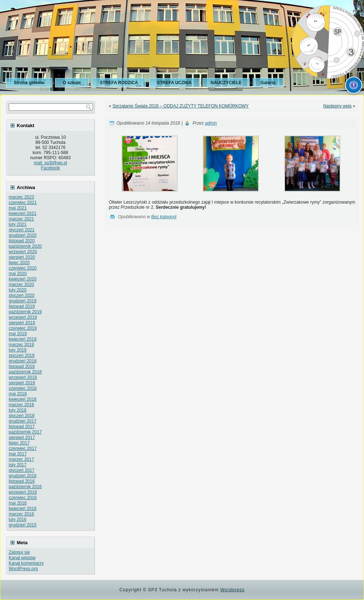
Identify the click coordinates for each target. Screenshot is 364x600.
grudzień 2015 (23, 525)
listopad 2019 (22, 306)
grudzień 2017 (23, 421)
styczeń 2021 (22, 230)
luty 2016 (18, 519)
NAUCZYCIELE (226, 83)
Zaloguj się (19, 552)
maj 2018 (18, 394)
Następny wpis (337, 106)
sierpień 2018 (22, 383)
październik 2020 (25, 246)
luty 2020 (18, 290)
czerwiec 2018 (23, 388)
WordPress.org (23, 569)
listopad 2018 (22, 366)
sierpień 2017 (22, 438)
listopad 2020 (22, 241)
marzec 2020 (21, 285)
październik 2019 (25, 312)
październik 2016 (25, 487)
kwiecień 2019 (23, 339)
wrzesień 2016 (23, 492)
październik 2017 (25, 432)
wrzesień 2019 (23, 317)
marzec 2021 (21, 219)
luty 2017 (18, 465)
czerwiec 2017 (23, 448)
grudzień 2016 (23, 476)
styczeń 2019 (22, 356)
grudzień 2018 (23, 361)
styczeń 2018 (22, 416)
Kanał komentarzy (26, 563)
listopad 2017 (22, 427)
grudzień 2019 (23, 301)
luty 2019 (18, 350)
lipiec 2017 (19, 443)
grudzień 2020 (23, 235)
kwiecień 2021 (23, 213)
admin (211, 123)
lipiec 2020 (19, 263)
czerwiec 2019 (23, 328)
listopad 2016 (22, 481)
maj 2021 (18, 208)
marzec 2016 (21, 514)
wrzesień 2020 (23, 252)
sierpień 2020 (22, 257)
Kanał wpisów (22, 558)
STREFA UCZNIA (174, 83)
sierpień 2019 (22, 323)
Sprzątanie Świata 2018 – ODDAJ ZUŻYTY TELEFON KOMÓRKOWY (181, 106)
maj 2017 (18, 454)
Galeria (268, 83)
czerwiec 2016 (23, 498)
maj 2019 (18, 334)
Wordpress (232, 590)
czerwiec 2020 (23, 268)
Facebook (50, 168)
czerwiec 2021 (23, 203)
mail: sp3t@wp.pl (51, 163)
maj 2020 (18, 274)
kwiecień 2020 (23, 279)
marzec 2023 (21, 197)
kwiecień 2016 (23, 509)
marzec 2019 (21, 345)
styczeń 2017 (22, 470)
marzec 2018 (21, 405)
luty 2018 (18, 410)
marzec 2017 (21, 459)
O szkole (72, 83)
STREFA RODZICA (119, 83)
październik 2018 (25, 372)
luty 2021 (18, 224)
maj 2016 (18, 503)
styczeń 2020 (22, 295)
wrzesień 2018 (23, 377)
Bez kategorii (164, 217)
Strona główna (29, 83)
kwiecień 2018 (23, 399)
